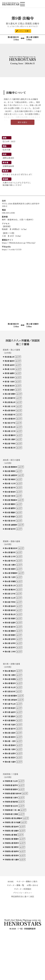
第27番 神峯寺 (10, 479)
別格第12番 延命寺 (12, 827)
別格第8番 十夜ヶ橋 (12, 810)
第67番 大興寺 (10, 675)
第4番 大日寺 (10, 369)
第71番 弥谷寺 (10, 691)
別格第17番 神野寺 (12, 847)
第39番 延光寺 (10, 529)
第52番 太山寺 (10, 598)
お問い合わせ (32, 885)
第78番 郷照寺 (10, 720)
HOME (11, 881)
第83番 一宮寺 (10, 741)
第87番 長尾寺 (10, 758)
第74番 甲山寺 (10, 704)
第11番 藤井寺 (10, 398)
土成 (4, 236)
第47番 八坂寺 (10, 577)
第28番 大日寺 (10, 483)
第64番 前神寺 (10, 647)
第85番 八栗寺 (10, 749)
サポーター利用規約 (23, 889)
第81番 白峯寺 (10, 733)
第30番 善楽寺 (10, 492)
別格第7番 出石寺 (11, 806)
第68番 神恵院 (10, 679)
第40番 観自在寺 (11, 548)
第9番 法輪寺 (10, 390)
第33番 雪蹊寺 (10, 504)
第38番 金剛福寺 (11, 525)
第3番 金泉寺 (10, 365)
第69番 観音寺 (10, 683)
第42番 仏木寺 (10, 556)
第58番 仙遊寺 (10, 623)
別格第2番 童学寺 (11, 785)
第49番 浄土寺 (10, 585)
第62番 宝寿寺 (10, 639)
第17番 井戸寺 (10, 423)
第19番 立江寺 (10, 431)
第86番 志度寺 (10, 753)
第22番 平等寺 (10, 444)
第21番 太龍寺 (10, 439)
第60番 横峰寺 (10, 631)
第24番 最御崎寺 (11, 467)
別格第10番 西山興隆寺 (13, 818)
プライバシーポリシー (23, 893)
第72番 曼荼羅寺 (11, 696)
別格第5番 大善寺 (11, 798)
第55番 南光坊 (10, 610)
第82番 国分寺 (10, 729)
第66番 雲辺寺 (10, 671)
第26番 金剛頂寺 (11, 475)
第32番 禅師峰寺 (11, 500)
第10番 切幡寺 (35, 38)
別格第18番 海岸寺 (12, 851)
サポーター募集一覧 (15, 885)
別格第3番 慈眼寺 (11, 789)
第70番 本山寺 (10, 687)
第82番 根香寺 (10, 737)
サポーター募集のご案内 (27, 881)
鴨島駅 (5, 229)
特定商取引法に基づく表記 (23, 896)
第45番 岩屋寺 (10, 569)
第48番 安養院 (10, 581)
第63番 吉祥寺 (10, 643)
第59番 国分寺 (10, 627)
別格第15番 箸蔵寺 (12, 839)
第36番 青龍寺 (10, 517)
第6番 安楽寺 (10, 377)
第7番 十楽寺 (10, 382)
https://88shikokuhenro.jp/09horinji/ (19, 243)
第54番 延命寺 (10, 606)
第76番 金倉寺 (10, 712)
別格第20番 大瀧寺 (12, 860)
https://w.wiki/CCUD (12, 249)
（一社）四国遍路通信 (26, 929)
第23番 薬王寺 (10, 448)
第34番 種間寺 (10, 508)
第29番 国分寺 (10, 488)
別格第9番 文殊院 (11, 814)
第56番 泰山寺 (10, 614)
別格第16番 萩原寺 (12, 843)
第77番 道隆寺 (10, 716)
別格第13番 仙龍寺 (12, 831)
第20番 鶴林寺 (10, 435)
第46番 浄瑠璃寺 (11, 573)
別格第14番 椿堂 (11, 835)
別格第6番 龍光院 (11, 802)
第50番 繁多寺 (10, 590)
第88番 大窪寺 (10, 762)
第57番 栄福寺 (10, 618)
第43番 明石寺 (10, 561)
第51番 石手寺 (10, 594)
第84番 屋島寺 (10, 745)
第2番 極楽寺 (10, 361)
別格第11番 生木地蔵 (12, 822)
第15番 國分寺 (10, 415)
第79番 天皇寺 (10, 725)
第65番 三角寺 (10, 652)
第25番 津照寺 (10, 471)
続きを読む (23, 122)
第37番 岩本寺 (10, 521)
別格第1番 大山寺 (11, 781)
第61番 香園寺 (10, 635)
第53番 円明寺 (10, 602)
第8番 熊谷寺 (10, 38)
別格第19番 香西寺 (12, 855)
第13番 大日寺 (10, 406)
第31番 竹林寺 (10, 496)
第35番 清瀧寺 (10, 512)
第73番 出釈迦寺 (11, 700)
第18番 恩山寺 (10, 427)
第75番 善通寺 (10, 708)
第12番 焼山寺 (10, 402)
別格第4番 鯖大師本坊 (13, 793)
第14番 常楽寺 (10, 410)
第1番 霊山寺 (10, 357)
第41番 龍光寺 (10, 552)
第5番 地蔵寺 (10, 373)
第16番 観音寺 (10, 419)
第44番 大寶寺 (10, 565)
